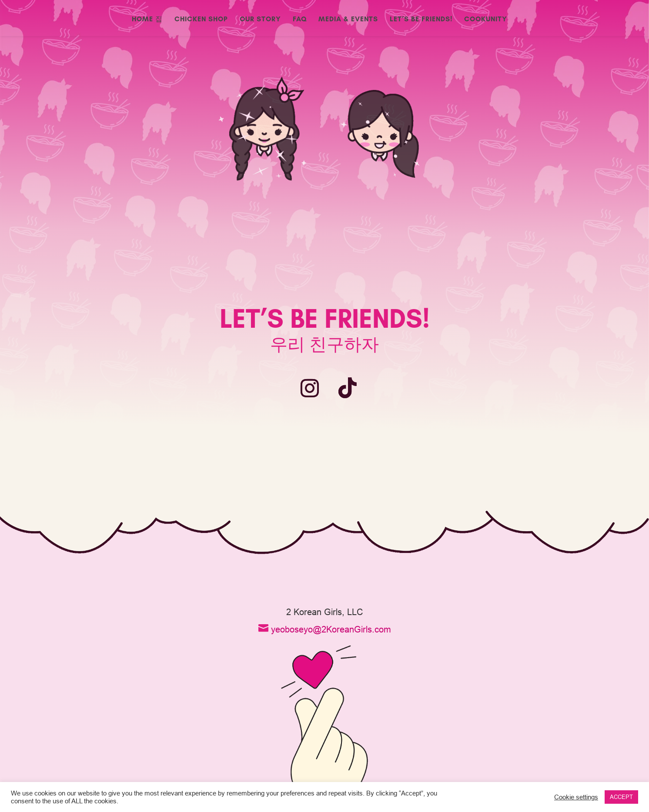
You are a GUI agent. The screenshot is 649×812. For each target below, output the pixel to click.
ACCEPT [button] (621, 797)
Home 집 (147, 20)
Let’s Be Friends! (421, 20)
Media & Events (348, 20)
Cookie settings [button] (576, 797)
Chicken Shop (201, 20)
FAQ (300, 20)
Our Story (260, 20)
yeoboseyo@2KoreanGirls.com (331, 629)
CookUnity (486, 20)
